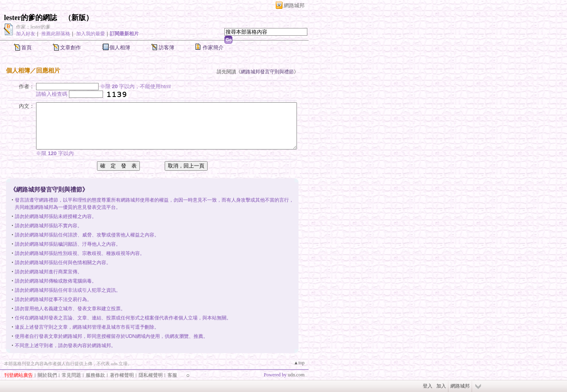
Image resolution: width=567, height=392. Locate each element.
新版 (79, 18)
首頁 (26, 47)
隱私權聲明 (151, 375)
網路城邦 (294, 5)
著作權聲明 (122, 375)
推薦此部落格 (56, 34)
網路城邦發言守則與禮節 (267, 72)
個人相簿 (120, 47)
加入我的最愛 (91, 34)
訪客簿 (166, 47)
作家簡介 (213, 47)
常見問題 (71, 375)
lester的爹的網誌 (30, 18)
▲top (299, 363)
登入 (428, 386)
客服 (172, 375)
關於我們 (47, 375)
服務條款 (95, 375)
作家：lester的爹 (33, 27)
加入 (441, 386)
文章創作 (71, 47)
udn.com (296, 375)
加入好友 (26, 34)
